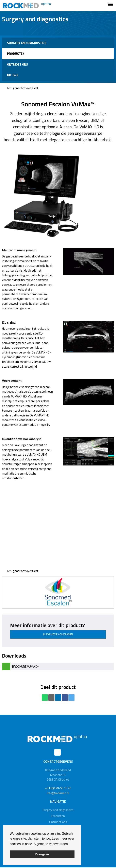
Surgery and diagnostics (27, 43)
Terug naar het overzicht (20, 88)
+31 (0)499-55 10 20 (58, 788)
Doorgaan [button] (42, 854)
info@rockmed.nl (58, 793)
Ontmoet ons (18, 64)
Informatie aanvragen (58, 634)
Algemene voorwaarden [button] (51, 844)
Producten (16, 54)
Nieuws (13, 75)
